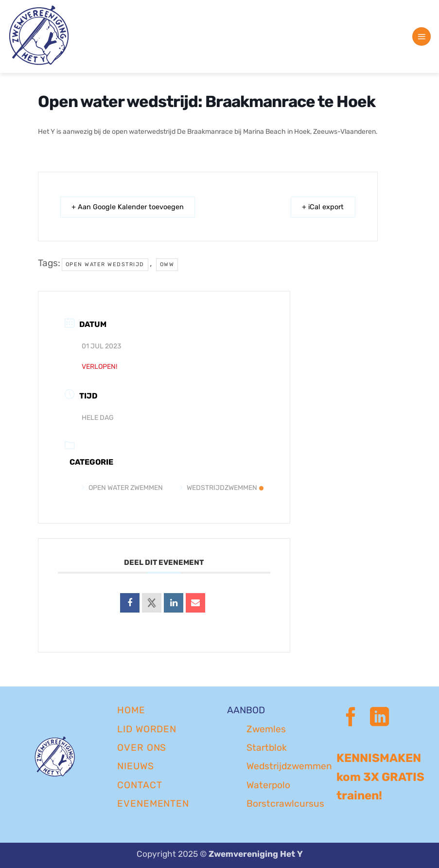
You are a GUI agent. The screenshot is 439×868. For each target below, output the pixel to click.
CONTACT (140, 785)
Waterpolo (268, 785)
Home (131, 710)
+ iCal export (320, 207)
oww (167, 264)
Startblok (267, 748)
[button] (421, 37)
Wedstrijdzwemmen (222, 488)
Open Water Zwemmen (122, 488)
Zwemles (266, 729)
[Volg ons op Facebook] (351, 718)
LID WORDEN (147, 729)
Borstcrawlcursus (285, 804)
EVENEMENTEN (153, 804)
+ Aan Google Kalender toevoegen (132, 207)
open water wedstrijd (105, 264)
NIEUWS (136, 766)
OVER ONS (142, 748)
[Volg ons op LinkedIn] (379, 718)
